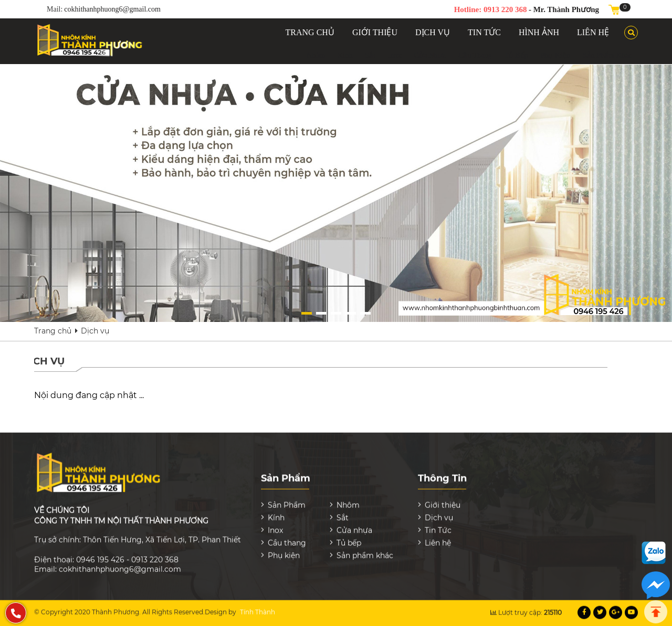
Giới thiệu (443, 500)
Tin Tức (438, 525)
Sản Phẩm (287, 500)
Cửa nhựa (430, 55)
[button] (307, 313)
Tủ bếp (516, 55)
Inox (395, 55)
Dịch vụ (95, 331)
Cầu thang (475, 55)
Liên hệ (438, 538)
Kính (345, 55)
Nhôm (316, 55)
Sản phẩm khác (607, 55)
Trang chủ (53, 331)
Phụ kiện (555, 55)
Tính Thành (258, 607)
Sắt (370, 55)
